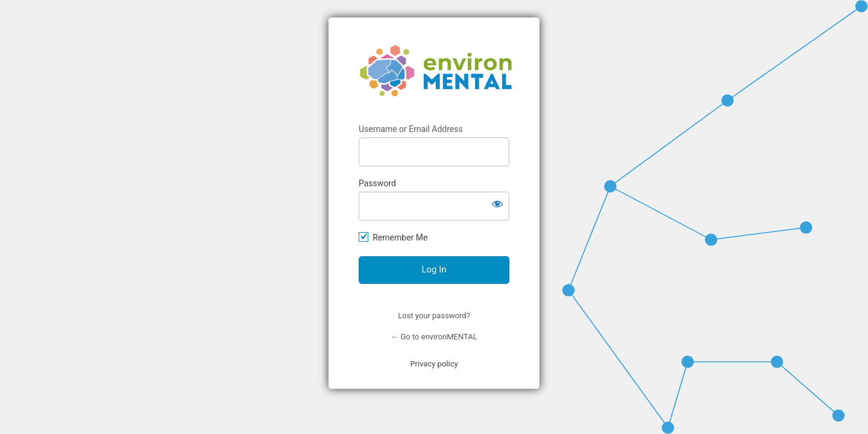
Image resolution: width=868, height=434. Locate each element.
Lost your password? (434, 316)
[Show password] (497, 204)
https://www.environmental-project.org (436, 71)
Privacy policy (434, 364)
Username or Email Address (411, 129)
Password (377, 183)
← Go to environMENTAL (434, 337)
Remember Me (400, 237)
